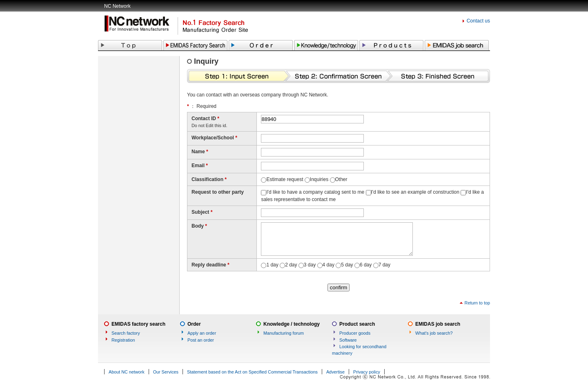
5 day (347, 265)
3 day (310, 265)
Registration (123, 340)
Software (348, 340)
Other (341, 179)
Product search (357, 324)
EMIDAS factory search (138, 324)
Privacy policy (367, 372)
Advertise (335, 372)
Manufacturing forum (284, 333)
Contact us (478, 21)
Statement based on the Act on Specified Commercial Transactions (252, 372)
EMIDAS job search (438, 324)
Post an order (201, 340)
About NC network (127, 372)
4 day (329, 265)
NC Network (117, 6)
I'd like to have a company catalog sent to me (315, 192)
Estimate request (285, 179)
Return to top (477, 303)
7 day (384, 265)
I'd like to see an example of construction (415, 192)
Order (194, 324)
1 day (272, 265)
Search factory (126, 333)
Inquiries (319, 179)
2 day (291, 265)
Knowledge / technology (292, 324)
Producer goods (355, 333)
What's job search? (434, 333)
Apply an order (202, 333)
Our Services (166, 372)
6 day (366, 265)
